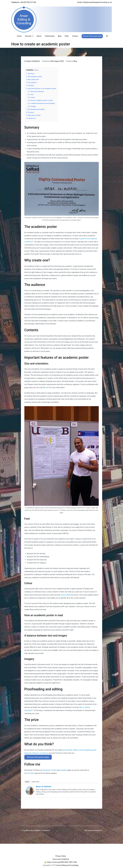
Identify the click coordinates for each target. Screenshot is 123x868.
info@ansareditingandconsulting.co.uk (97, 2)
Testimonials (50, 36)
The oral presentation (92, 830)
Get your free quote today (92, 36)
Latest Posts (35, 781)
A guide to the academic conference (36, 830)
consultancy (44, 753)
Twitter (54, 770)
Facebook (47, 770)
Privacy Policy (61, 855)
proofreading (67, 750)
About (39, 36)
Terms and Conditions (61, 858)
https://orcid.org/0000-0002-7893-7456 (61, 862)
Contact (75, 36)
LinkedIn (63, 770)
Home (19, 36)
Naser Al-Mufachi (33, 61)
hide (36, 70)
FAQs (67, 36)
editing (75, 750)
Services (28, 36)
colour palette (66, 595)
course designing (85, 750)
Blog (60, 36)
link (47, 388)
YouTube (30, 772)
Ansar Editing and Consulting (67, 865)
